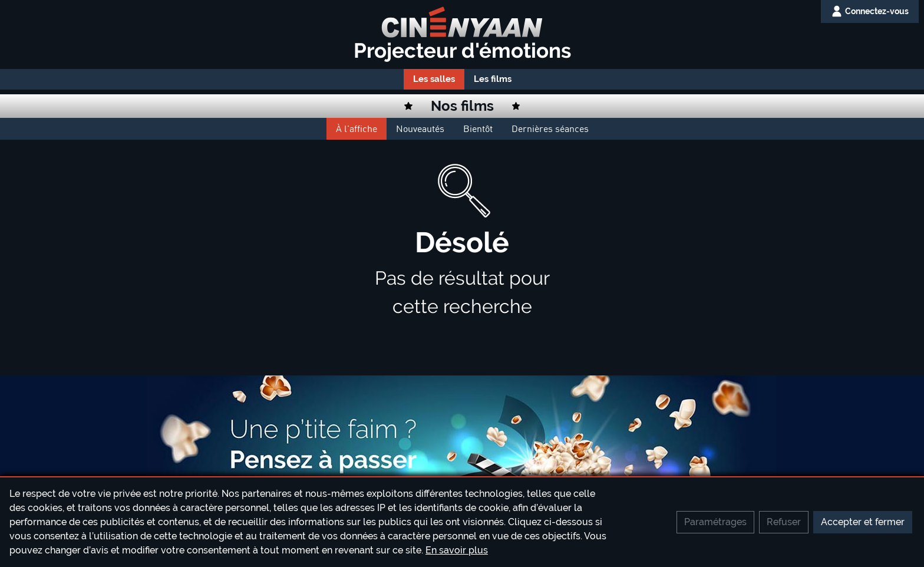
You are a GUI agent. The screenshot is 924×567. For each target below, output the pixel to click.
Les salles (434, 79)
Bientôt (478, 128)
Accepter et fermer (863, 522)
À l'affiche (357, 128)
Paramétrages (715, 522)
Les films (493, 79)
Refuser (784, 522)
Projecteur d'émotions (462, 50)
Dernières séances (550, 128)
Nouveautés (420, 128)
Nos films (462, 106)
